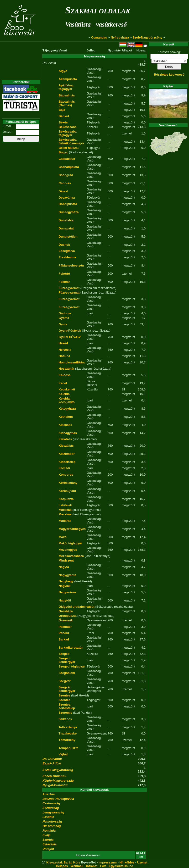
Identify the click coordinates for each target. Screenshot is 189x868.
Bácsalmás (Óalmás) (67, 103)
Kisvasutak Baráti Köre (63, 862)
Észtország (51, 808)
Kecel (63, 383)
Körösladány (68, 483)
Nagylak (65, 586)
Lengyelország (53, 812)
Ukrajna (48, 849)
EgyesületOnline (121, 866)
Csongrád (66, 175)
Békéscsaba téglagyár (68, 133)
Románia (49, 831)
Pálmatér (65, 627)
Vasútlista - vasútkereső (96, 24)
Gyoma (64, 318)
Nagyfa (64, 567)
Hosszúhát (67, 369)
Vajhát (63, 754)
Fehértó (64, 274)
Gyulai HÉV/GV (70, 337)
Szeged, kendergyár (67, 660)
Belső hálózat (69, 148)
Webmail (77, 866)
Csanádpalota (69, 167)
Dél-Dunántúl (52, 759)
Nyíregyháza (120, 37)
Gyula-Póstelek (70, 331)
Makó (63, 537)
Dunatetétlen (68, 236)
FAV (103, 866)
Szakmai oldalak (98, 10)
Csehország (51, 803)
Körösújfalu (67, 491)
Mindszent (66, 560)
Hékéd (63, 343)
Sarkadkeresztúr (71, 648)
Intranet (92, 866)
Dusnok (64, 245)
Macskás (65, 510)
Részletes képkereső (169, 75)
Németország (52, 821)
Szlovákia (50, 844)
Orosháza (66, 611)
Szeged (64, 654)
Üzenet (142, 862)
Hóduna (64, 356)
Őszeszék (66, 620)
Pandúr (64, 633)
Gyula (63, 324)
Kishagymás (68, 433)
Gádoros (65, 313)
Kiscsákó (66, 425)
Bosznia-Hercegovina (58, 799)
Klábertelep (67, 462)
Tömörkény (67, 740)
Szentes (65, 695)
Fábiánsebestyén (71, 265)
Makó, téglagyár (70, 543)
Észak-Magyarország (58, 770)
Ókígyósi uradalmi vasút (77, 607)
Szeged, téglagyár (72, 666)
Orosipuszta (68, 616)
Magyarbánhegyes (72, 529)
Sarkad (64, 639)
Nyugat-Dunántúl (55, 785)
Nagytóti (65, 600)
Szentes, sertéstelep (67, 706)
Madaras (65, 521)
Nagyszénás (68, 592)
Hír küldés (127, 862)
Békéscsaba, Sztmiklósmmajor (72, 141)
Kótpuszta (66, 499)
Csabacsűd (67, 159)
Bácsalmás (67, 95)
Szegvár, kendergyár (67, 689)
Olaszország (52, 826)
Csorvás (65, 183)
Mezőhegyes (68, 550)
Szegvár (65, 681)
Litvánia (48, 817)
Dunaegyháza (69, 212)
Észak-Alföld (52, 763)
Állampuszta (68, 79)
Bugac (63, 152)
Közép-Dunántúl (54, 776)
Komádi (64, 468)
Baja (62, 110)
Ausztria (49, 794)
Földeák (65, 282)
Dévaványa (67, 198)
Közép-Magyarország (58, 781)
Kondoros (66, 475)
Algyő (63, 71)
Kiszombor (67, 454)
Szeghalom (67, 673)
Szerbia (48, 840)
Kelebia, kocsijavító (67, 400)
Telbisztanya (68, 727)
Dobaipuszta (68, 204)
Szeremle (66, 713)
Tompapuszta (69, 748)
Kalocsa (65, 375)
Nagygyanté (68, 575)
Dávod (63, 191)
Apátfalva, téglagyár (66, 87)
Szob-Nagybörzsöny (147, 37)
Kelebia (64, 394)
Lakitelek (65, 505)
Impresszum (108, 862)
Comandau (99, 37)
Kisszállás (66, 446)
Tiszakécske (68, 733)
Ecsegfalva (67, 251)
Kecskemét (67, 389)
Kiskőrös (65, 439)
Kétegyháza (67, 409)
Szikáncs (65, 719)
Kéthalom (66, 417)
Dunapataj (66, 228)
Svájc (47, 835)
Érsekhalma (67, 257)
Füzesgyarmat (69, 288)
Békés (63, 122)
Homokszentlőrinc (72, 362)
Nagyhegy (66, 581)
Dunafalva (66, 220)
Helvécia (65, 350)
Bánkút (64, 116)
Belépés (62, 866)
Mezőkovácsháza (71, 556)
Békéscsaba (68, 127)
